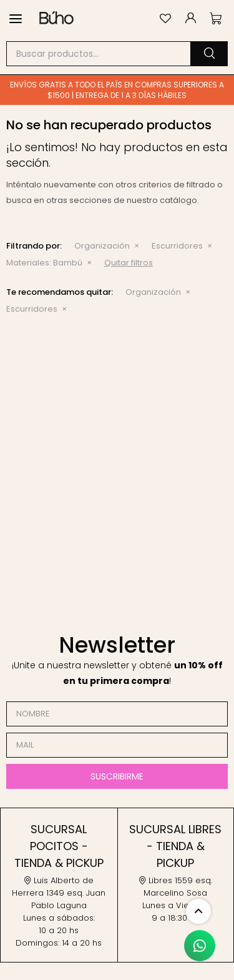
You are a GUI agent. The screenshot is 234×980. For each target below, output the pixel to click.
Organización (102, 246)
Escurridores (177, 246)
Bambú (44, 263)
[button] (209, 54)
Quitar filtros (129, 263)
